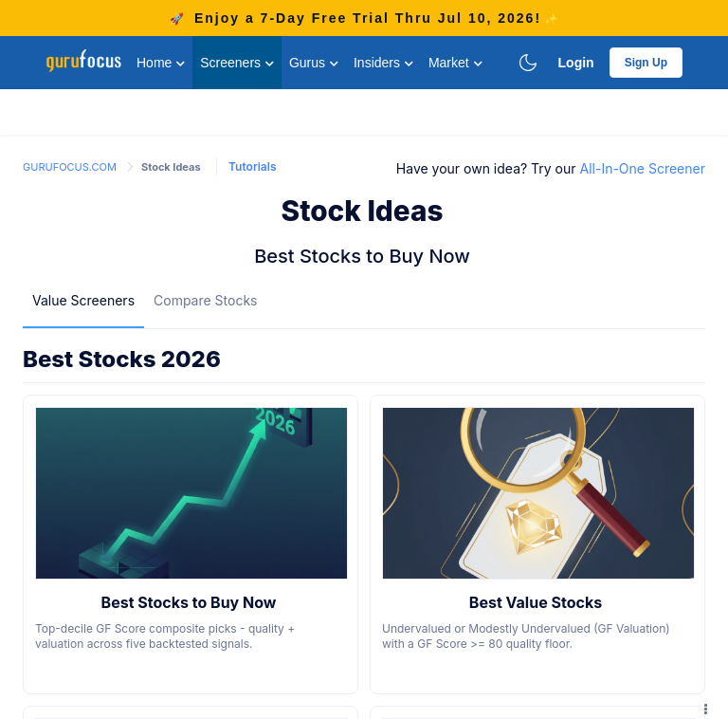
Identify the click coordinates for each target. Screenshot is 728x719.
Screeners (237, 63)
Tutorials (252, 166)
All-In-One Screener (643, 168)
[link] (71, 166)
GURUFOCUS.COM (71, 167)
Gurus (314, 63)
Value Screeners (83, 300)
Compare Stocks (205, 300)
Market (455, 63)
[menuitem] (83, 300)
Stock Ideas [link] (171, 167)
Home (161, 63)
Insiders (383, 63)
